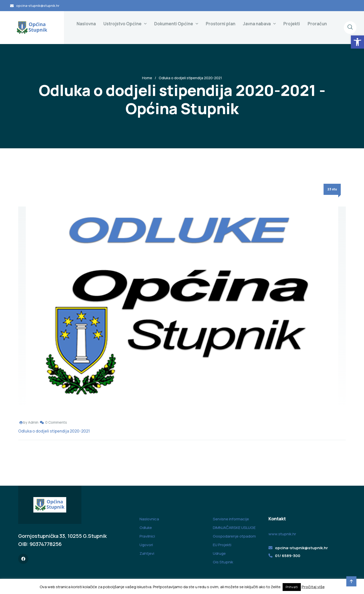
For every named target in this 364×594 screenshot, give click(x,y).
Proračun (317, 24)
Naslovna (86, 24)
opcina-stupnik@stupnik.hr (38, 6)
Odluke (146, 528)
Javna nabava (257, 24)
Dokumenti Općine (174, 24)
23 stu (332, 189)
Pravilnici (147, 536)
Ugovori (146, 545)
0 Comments (56, 422)
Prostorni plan (221, 24)
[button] (357, 42)
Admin (33, 422)
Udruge (219, 553)
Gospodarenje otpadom (234, 536)
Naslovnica (149, 519)
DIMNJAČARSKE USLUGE (234, 528)
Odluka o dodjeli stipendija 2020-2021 (54, 431)
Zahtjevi (147, 553)
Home (147, 78)
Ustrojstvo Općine (122, 24)
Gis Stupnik (223, 562)
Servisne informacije (231, 519)
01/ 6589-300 (288, 556)
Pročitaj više (313, 587)
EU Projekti (222, 545)
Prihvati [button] (292, 587)
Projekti (292, 24)
